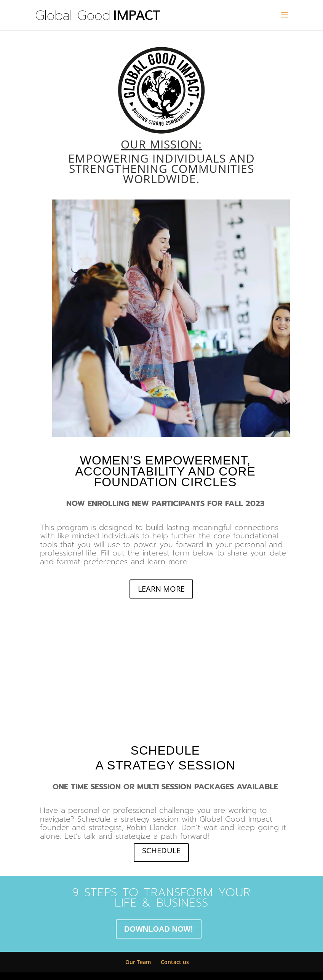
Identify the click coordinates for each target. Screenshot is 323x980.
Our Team (138, 962)
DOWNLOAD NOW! (159, 929)
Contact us (175, 962)
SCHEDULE (161, 850)
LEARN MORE (161, 589)
